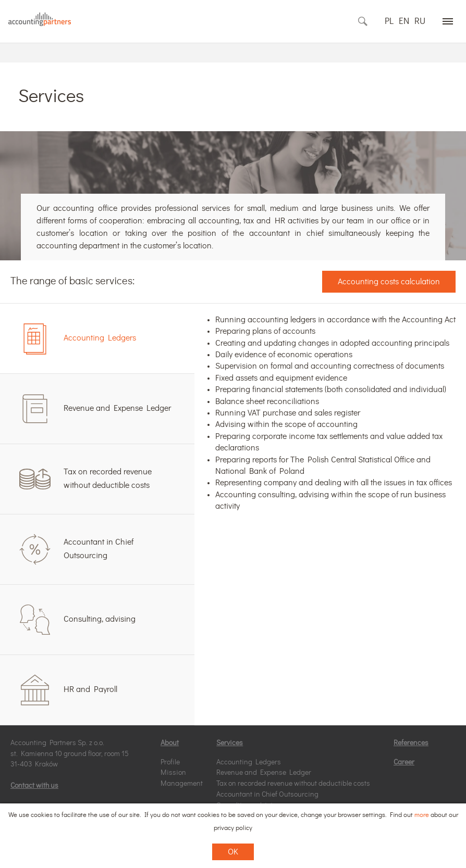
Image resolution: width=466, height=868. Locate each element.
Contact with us (34, 786)
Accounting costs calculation (389, 282)
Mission (173, 773)
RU (420, 21)
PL (389, 21)
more (422, 815)
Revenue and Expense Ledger (264, 773)
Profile (170, 762)
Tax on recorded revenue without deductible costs (293, 784)
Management (182, 784)
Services (230, 743)
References (411, 743)
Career (404, 762)
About (170, 743)
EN (404, 21)
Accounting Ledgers (249, 762)
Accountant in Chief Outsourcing (267, 795)
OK (233, 852)
